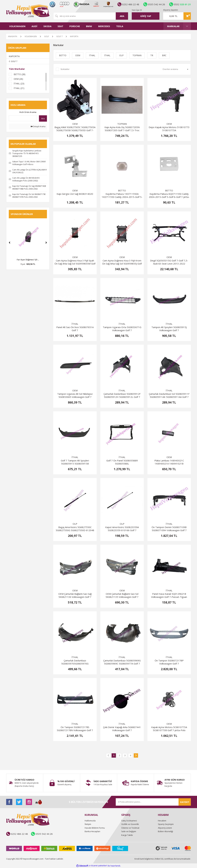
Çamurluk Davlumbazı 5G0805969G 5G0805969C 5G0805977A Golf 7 (122, 662)
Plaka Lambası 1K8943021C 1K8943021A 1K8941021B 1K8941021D (169, 462)
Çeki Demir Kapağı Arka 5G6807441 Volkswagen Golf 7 (122, 729)
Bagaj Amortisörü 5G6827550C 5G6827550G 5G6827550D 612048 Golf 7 (75, 529)
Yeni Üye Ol (137, 10)
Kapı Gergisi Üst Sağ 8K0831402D (75, 194)
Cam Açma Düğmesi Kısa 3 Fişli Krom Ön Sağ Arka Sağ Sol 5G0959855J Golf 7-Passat (122, 262)
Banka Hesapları (92, 831)
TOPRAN (122, 124)
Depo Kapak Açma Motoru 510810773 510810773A (169, 129)
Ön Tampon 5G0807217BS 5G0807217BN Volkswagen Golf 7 (75, 729)
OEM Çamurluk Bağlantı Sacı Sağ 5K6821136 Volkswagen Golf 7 (75, 595)
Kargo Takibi (127, 835)
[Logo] (28, 11)
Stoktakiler (65, 69)
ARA (122, 16)
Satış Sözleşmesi (129, 821)
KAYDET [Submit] (185, 802)
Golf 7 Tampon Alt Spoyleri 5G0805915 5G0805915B (75, 462)
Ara (43, 118)
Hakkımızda (90, 821)
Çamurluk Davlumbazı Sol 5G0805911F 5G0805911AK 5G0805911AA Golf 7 (169, 395)
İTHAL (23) (19, 84)
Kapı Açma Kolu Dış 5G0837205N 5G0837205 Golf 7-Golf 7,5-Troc (122, 129)
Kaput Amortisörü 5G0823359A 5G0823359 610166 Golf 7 (122, 529)
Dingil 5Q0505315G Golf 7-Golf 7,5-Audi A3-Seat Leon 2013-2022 (169, 262)
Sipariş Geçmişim (166, 824)
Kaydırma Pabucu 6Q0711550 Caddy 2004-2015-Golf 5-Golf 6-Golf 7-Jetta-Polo (169, 195)
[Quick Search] (23, 118)
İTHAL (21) (19, 88)
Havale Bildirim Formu (95, 828)
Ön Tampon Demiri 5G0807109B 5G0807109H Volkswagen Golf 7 (169, 529)
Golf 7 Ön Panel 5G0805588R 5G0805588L (122, 462)
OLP (75, 524)
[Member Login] (146, 16)
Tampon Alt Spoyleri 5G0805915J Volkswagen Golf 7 (169, 329)
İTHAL (75, 324)
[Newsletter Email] (153, 802)
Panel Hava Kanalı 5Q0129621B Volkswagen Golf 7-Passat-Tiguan (169, 595)
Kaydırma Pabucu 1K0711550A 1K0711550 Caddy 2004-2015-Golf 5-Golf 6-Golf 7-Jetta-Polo (122, 195)
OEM (75, 124)
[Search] (91, 16)
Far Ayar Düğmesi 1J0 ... (28, 260)
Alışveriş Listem (165, 828)
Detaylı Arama (38, 126)
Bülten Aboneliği (165, 831)
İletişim (88, 824)
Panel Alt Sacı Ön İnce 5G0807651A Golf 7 (75, 329)
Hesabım (162, 821)
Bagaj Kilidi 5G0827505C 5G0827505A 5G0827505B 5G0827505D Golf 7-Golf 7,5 (75, 129)
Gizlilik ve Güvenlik (130, 824)
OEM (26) (18, 79)
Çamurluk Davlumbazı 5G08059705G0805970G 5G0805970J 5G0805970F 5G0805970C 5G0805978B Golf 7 (75, 662)
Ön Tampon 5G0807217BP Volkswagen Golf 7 (169, 662)
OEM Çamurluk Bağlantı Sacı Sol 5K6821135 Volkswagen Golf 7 (122, 595)
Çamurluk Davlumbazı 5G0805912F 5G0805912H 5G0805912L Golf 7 (122, 395)
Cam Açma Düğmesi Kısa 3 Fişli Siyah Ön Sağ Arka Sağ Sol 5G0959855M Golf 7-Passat (75, 262)
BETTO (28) (20, 74)
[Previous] (10, 243)
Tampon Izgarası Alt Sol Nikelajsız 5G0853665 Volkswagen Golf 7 (75, 395)
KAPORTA (74, 36)
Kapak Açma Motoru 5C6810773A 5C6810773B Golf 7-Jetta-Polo (169, 729)
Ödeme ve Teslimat (130, 828)
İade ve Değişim (129, 831)
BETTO (122, 190)
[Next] (46, 243)
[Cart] (177, 16)
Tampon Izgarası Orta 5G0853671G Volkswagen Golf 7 (122, 329)
